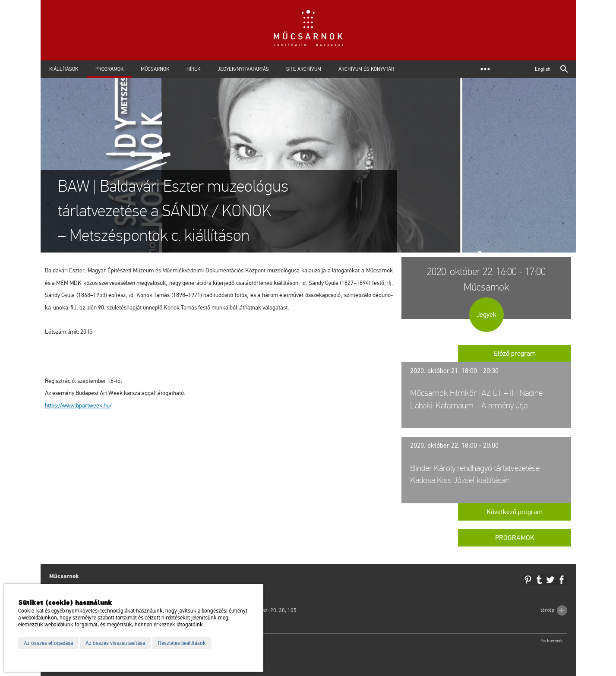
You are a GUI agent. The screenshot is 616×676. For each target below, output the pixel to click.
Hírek (193, 69)
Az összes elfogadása (48, 643)
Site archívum (304, 69)
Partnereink (552, 641)
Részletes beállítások (182, 643)
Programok (109, 69)
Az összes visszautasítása (115, 643)
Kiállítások (64, 69)
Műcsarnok (155, 69)
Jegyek (486, 315)
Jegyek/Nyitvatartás (243, 69)
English (543, 69)
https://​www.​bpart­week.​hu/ (78, 406)
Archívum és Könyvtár (366, 69)
